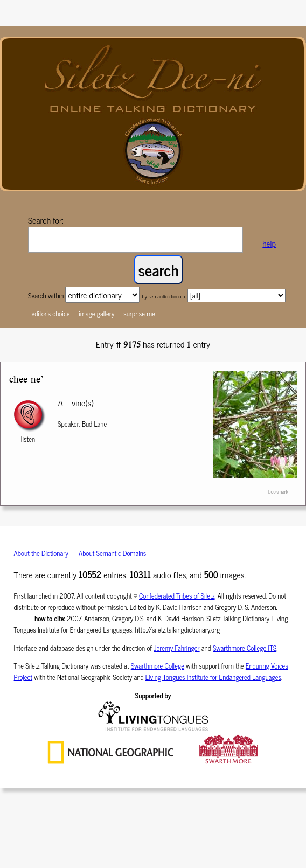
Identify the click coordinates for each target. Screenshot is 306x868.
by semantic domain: (164, 296)
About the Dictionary (41, 553)
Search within (47, 296)
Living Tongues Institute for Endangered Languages (213, 677)
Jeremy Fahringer (177, 648)
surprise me (139, 313)
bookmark (278, 491)
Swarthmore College (158, 666)
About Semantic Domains (112, 553)
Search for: (46, 220)
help (269, 243)
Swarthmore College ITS (245, 648)
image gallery (96, 313)
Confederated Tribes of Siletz (177, 596)
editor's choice (50, 313)
